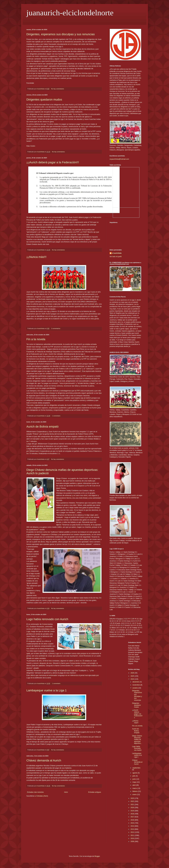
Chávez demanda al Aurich (44, 760)
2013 (133, 829)
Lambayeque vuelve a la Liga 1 (47, 690)
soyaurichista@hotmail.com (119, 159)
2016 (133, 820)
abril (134, 785)
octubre (135, 688)
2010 (133, 838)
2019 (133, 811)
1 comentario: (57, 416)
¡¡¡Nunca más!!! (36, 257)
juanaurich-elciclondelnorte (70, 13)
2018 (133, 814)
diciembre (136, 682)
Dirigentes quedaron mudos (44, 100)
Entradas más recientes (35, 792)
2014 (133, 826)
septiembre (136, 768)
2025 (133, 676)
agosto (135, 773)
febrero (135, 791)
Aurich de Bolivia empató (42, 427)
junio (134, 779)
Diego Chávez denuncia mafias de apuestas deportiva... (137, 740)
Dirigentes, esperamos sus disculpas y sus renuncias (61, 34)
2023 (133, 798)
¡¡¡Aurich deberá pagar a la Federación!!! (53, 162)
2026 (133, 673)
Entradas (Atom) (42, 796)
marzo (135, 788)
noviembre (136, 685)
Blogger (97, 856)
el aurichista (117, 253)
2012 (133, 832)
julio (134, 776)
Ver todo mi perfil (116, 257)
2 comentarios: (56, 328)
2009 (133, 841)
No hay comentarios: (58, 89)
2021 (133, 805)
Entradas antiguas (95, 792)
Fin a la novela (36, 339)
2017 (133, 817)
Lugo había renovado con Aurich (47, 619)
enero (135, 795)
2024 (133, 679)
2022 (133, 801)
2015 (133, 823)
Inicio (66, 792)
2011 (133, 835)
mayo (135, 782)
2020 (133, 808)
